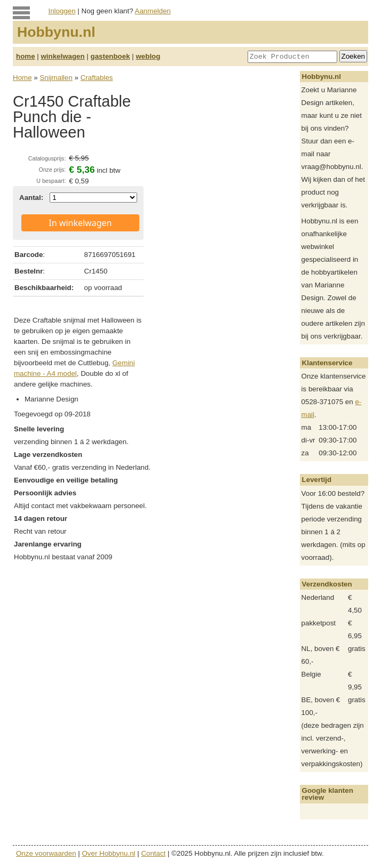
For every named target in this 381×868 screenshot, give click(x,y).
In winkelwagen (80, 223)
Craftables (97, 78)
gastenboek (110, 56)
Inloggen (62, 11)
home (26, 56)
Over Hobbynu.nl (109, 853)
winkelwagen (62, 56)
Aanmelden (153, 11)
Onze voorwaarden (46, 853)
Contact (153, 853)
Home (22, 78)
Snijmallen (56, 78)
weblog (148, 56)
